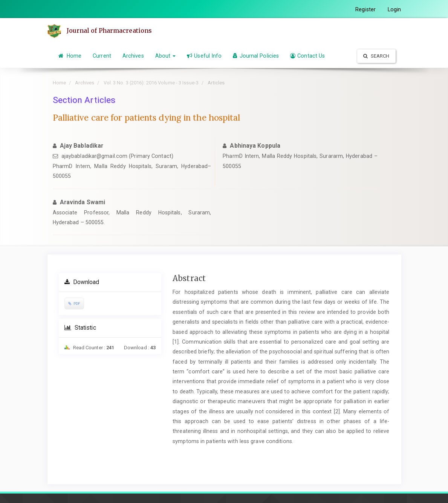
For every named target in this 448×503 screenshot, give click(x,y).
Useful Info (204, 56)
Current (102, 56)
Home (70, 56)
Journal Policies (256, 56)
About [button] (166, 56)
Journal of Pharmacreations (109, 31)
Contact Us (307, 56)
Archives (133, 56)
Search (376, 56)
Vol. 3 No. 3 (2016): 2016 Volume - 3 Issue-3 (151, 83)
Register (365, 9)
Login (394, 9)
